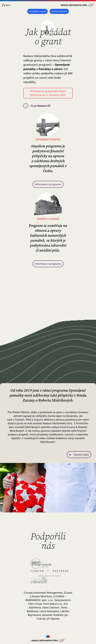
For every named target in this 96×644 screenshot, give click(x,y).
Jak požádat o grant (37, 11)
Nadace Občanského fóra (78, 5)
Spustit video (79, 455)
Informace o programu (48, 184)
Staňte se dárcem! (59, 11)
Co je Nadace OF (37, 106)
